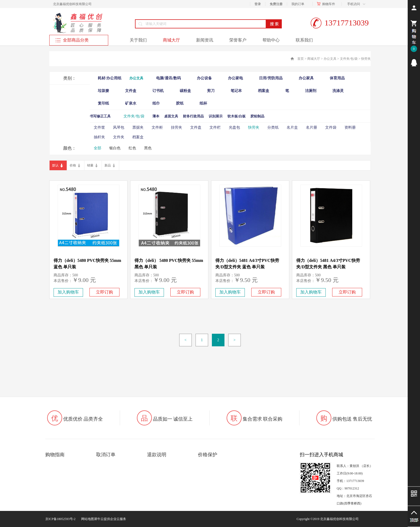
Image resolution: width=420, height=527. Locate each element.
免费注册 (276, 4)
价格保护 (208, 455)
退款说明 (157, 455)
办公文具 (330, 59)
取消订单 (106, 455)
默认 (55, 165)
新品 (108, 165)
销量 (90, 165)
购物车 (327, 4)
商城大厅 (314, 59)
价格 (73, 165)
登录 (258, 4)
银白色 (115, 148)
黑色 (148, 148)
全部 (97, 148)
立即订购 (104, 292)
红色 (132, 148)
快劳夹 (366, 59)
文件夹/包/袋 (349, 59)
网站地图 (87, 519)
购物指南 (55, 455)
